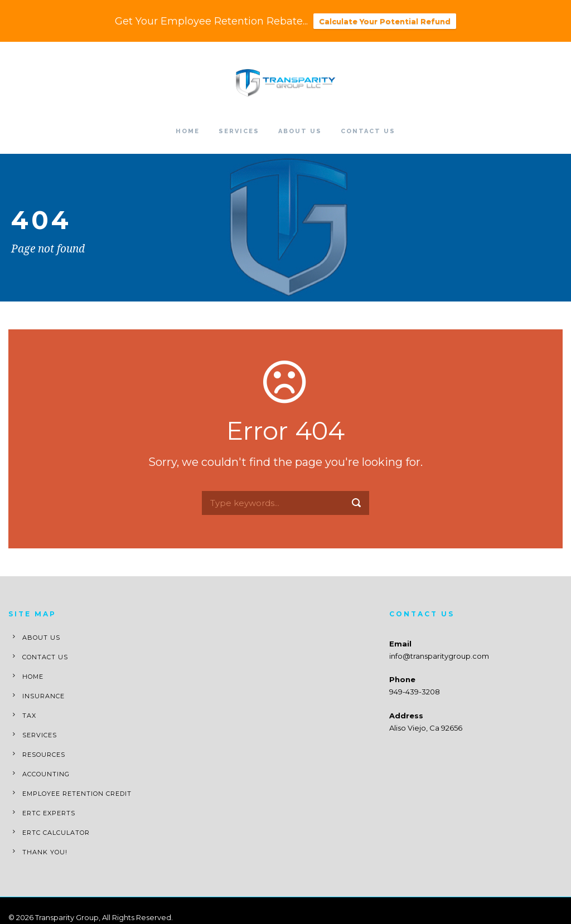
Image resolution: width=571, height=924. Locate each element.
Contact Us (368, 131)
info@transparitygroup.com (439, 656)
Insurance (43, 696)
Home (188, 131)
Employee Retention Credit (77, 794)
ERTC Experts (49, 813)
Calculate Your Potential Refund (385, 21)
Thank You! (45, 852)
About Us (300, 131)
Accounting (46, 774)
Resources (44, 755)
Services (239, 131)
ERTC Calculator (56, 833)
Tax (29, 716)
